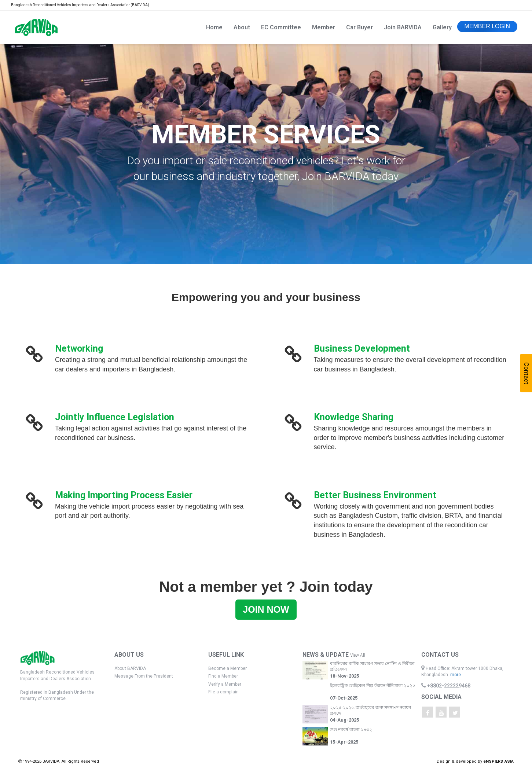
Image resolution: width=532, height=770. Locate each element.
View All (358, 655)
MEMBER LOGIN (487, 26)
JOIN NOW (266, 609)
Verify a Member (225, 684)
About (242, 27)
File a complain (223, 692)
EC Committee (281, 27)
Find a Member (223, 676)
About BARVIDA (130, 668)
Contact (527, 373)
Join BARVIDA (403, 27)
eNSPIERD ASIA (498, 761)
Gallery (442, 27)
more (456, 675)
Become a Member (228, 668)
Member (324, 27)
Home (214, 27)
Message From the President (144, 676)
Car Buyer (359, 27)
